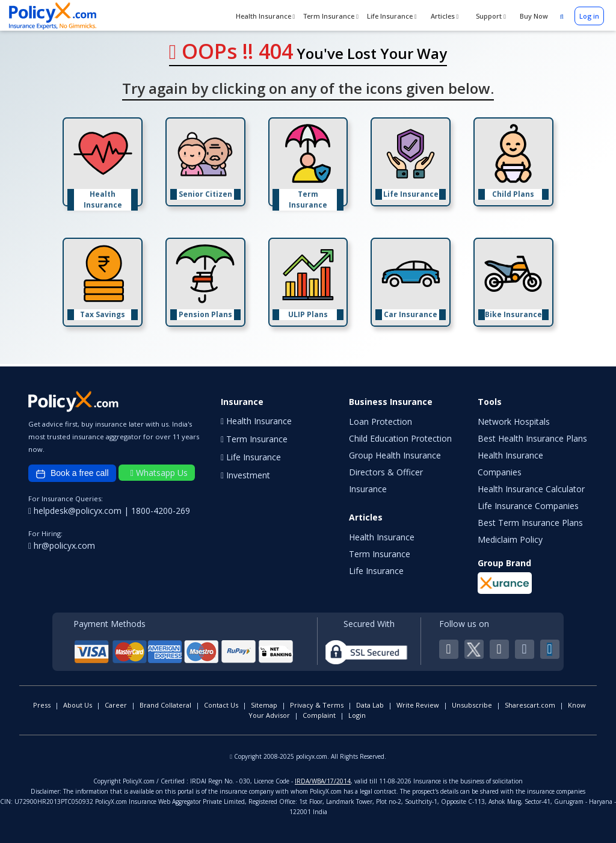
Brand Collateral (165, 705)
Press (42, 705)
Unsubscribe (472, 705)
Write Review (418, 705)
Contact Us (221, 705)
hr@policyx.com (62, 545)
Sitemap (264, 705)
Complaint (319, 715)
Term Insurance (331, 16)
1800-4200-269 (161, 511)
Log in (589, 16)
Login (357, 715)
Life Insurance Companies (528, 506)
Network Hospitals (514, 421)
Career (116, 705)
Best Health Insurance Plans (532, 438)
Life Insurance (392, 16)
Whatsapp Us (159, 473)
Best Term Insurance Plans (530, 523)
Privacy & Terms (317, 705)
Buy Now (533, 16)
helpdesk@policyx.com (76, 511)
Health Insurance (266, 16)
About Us (78, 705)
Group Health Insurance (395, 455)
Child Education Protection (400, 438)
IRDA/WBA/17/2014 (323, 781)
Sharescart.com (530, 705)
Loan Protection (380, 421)
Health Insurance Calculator (531, 489)
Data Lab (370, 705)
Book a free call (72, 474)
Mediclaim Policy (510, 539)
